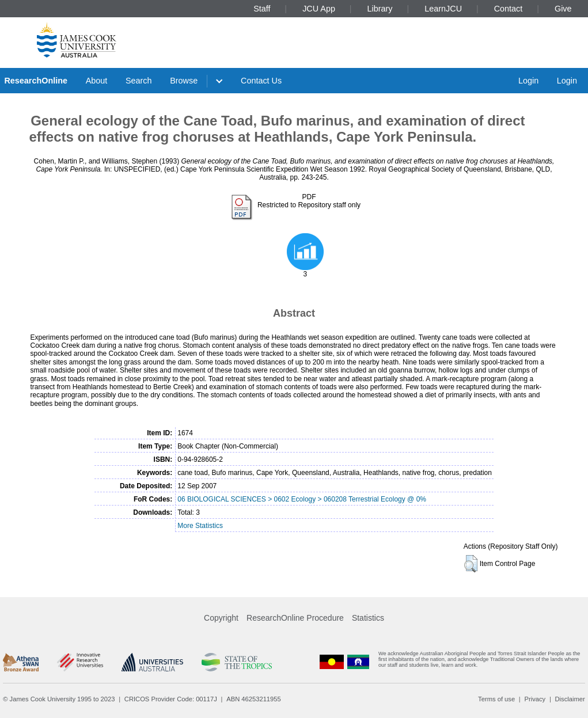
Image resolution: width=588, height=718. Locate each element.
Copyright (221, 618)
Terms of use (496, 699)
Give (563, 9)
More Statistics (200, 526)
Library (380, 9)
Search (139, 81)
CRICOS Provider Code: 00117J (171, 699)
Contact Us (261, 81)
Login (528, 81)
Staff (262, 9)
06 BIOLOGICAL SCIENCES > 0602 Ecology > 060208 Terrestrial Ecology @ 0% (302, 499)
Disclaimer (570, 699)
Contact (509, 9)
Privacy (535, 699)
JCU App (319, 9)
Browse (184, 81)
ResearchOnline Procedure (295, 618)
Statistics (368, 618)
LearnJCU (443, 9)
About (97, 81)
